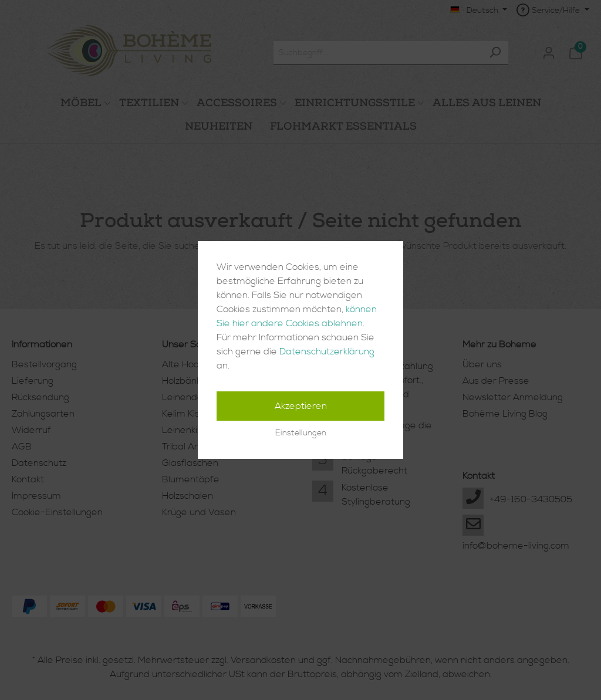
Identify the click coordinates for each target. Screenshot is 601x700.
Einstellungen (301, 433)
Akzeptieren (301, 406)
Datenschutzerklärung (327, 351)
